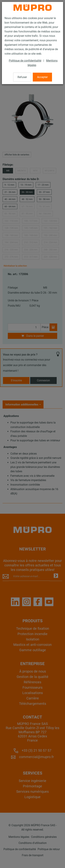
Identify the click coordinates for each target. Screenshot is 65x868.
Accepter (42, 77)
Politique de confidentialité (25, 61)
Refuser (22, 77)
